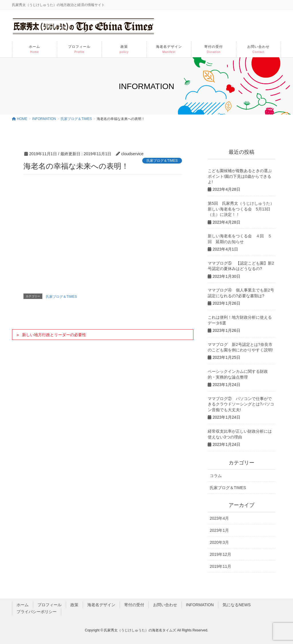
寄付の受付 (134, 605)
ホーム (23, 605)
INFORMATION (200, 605)
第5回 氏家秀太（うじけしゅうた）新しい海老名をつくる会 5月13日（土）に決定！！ (241, 209)
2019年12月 (220, 554)
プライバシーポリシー (37, 612)
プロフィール (50, 605)
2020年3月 (219, 542)
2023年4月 (219, 518)
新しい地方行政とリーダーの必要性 (54, 335)
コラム (216, 476)
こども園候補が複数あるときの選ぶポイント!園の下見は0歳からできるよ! (240, 176)
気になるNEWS (237, 605)
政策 (74, 605)
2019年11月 (220, 566)
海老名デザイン (101, 605)
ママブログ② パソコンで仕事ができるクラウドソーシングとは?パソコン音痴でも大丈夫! (241, 404)
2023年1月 (219, 530)
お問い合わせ (165, 605)
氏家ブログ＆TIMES (162, 161)
